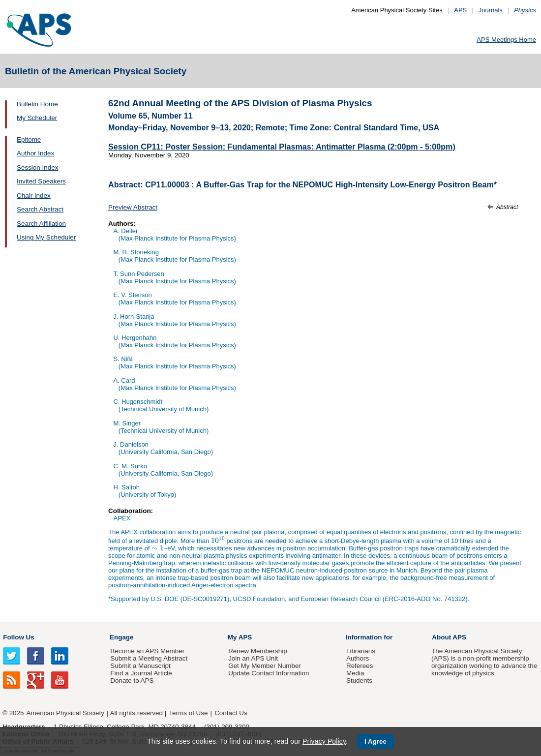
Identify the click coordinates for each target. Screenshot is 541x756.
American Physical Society (65, 713)
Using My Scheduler (46, 237)
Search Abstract (40, 209)
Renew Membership (258, 651)
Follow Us (18, 637)
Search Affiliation (41, 224)
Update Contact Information (269, 673)
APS (460, 10)
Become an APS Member (147, 651)
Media (355, 673)
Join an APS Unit (253, 658)
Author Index (35, 153)
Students (359, 680)
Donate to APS (132, 680)
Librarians (361, 651)
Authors (358, 658)
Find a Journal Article (141, 673)
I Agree (376, 741)
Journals (491, 10)
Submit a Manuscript (140, 666)
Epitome (29, 139)
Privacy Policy (324, 741)
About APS (449, 637)
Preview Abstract (133, 207)
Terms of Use (188, 713)
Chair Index (34, 196)
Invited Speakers (41, 181)
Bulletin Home (37, 104)
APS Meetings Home (506, 40)
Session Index (37, 167)
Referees (360, 666)
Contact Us (231, 713)
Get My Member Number (265, 666)
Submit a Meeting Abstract (149, 658)
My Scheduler (37, 118)
